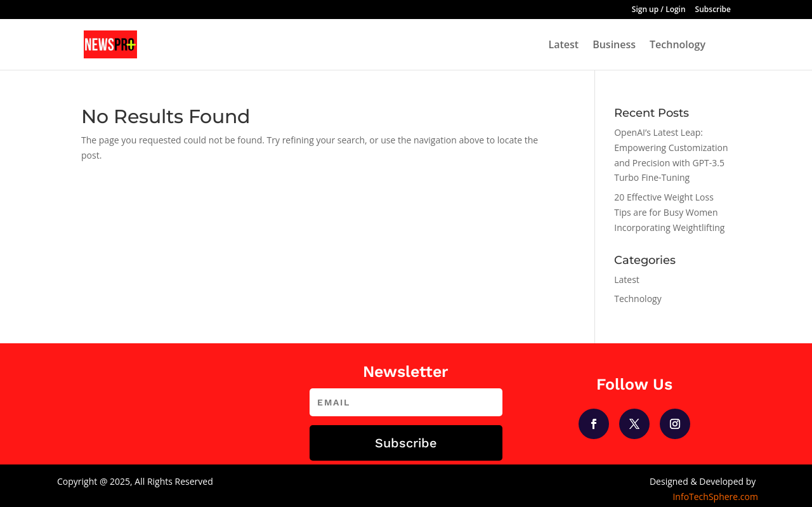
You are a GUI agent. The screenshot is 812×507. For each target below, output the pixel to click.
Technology (678, 46)
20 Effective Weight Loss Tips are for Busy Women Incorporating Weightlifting (669, 212)
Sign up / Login (659, 10)
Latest (563, 46)
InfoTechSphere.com (715, 497)
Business (614, 46)
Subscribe (713, 10)
